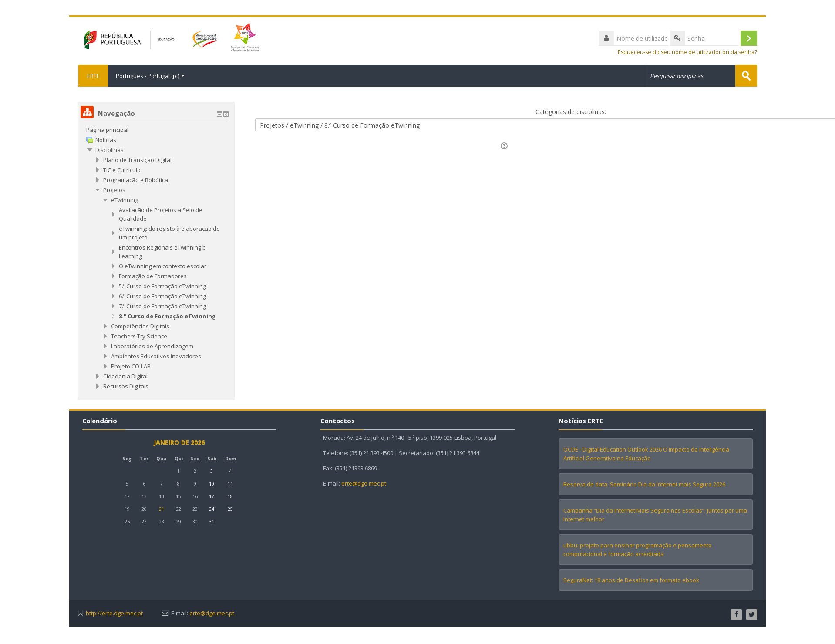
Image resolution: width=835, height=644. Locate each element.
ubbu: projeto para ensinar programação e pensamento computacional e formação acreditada (638, 550)
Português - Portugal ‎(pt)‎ (150, 76)
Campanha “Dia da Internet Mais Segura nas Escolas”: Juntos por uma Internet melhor (655, 515)
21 (162, 509)
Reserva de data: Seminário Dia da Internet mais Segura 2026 (644, 484)
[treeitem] (156, 130)
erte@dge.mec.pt (364, 483)
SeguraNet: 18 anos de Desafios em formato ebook (631, 580)
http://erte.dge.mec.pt (114, 613)
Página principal (107, 130)
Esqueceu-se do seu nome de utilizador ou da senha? (687, 52)
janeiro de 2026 (179, 442)
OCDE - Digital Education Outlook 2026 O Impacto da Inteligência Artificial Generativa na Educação (646, 454)
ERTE (93, 76)
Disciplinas (109, 150)
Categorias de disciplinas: (571, 112)
